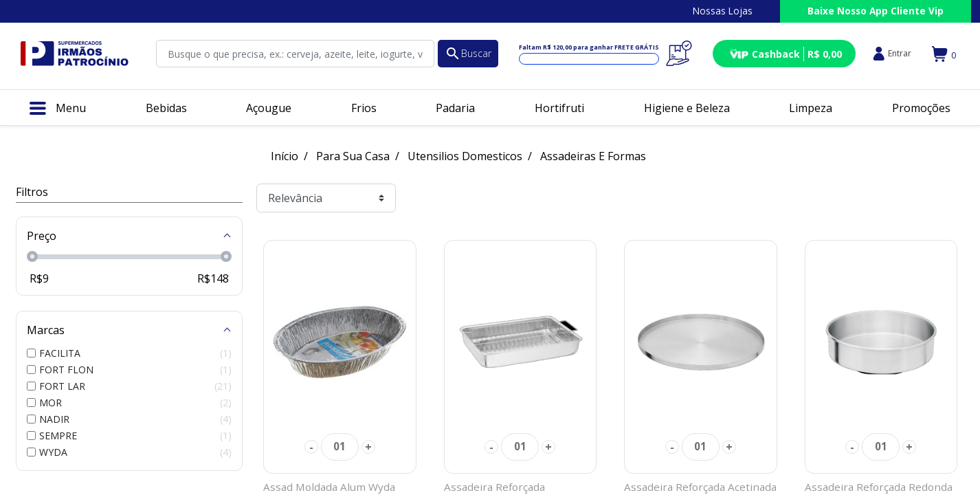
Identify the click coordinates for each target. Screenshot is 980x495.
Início (285, 156)
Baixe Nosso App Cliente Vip (876, 11)
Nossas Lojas (723, 11)
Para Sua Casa (353, 156)
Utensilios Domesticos (465, 156)
